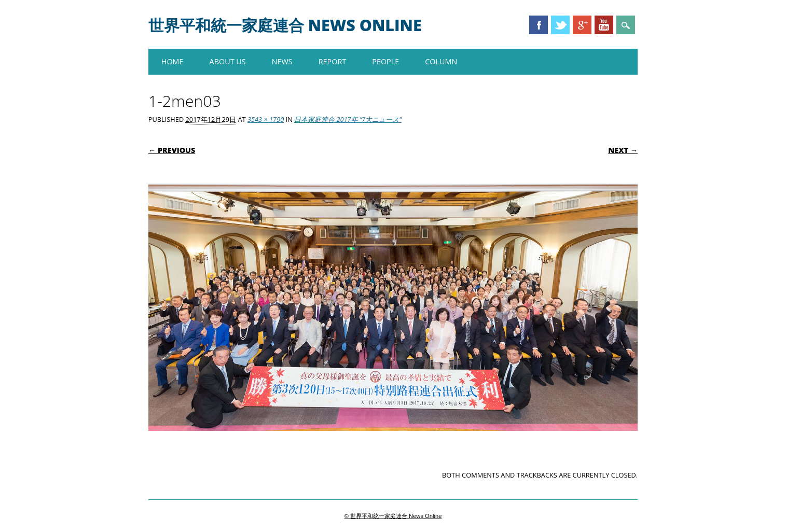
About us (228, 61)
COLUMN (441, 61)
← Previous (172, 150)
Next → (623, 150)
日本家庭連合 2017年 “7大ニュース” (348, 119)
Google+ (582, 25)
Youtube (604, 25)
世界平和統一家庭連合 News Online (285, 25)
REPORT (333, 61)
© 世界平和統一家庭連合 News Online (393, 516)
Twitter (560, 25)
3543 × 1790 (266, 119)
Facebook (539, 25)
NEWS (282, 61)
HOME (173, 61)
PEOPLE (385, 61)
